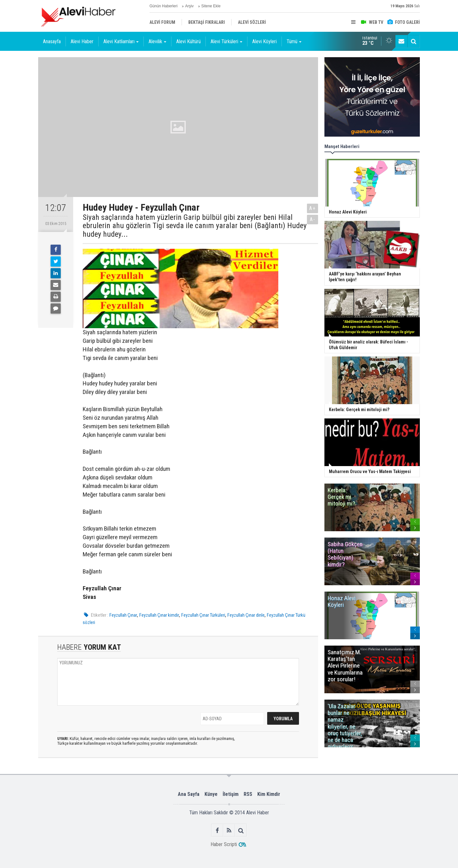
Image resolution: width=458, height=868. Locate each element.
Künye (211, 794)
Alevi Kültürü (188, 41)
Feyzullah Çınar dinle (246, 615)
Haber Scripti (224, 844)
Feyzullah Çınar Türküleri (203, 615)
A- (313, 219)
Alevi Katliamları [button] (121, 41)
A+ (312, 208)
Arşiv (189, 6)
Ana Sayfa (189, 794)
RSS (248, 794)
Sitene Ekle (211, 6)
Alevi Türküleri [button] (226, 41)
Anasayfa (52, 41)
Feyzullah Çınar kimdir (159, 615)
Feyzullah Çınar (123, 615)
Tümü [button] (294, 41)
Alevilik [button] (157, 41)
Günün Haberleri (163, 6)
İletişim (231, 794)
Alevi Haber (82, 41)
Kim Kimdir (269, 794)
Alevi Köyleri (264, 41)
